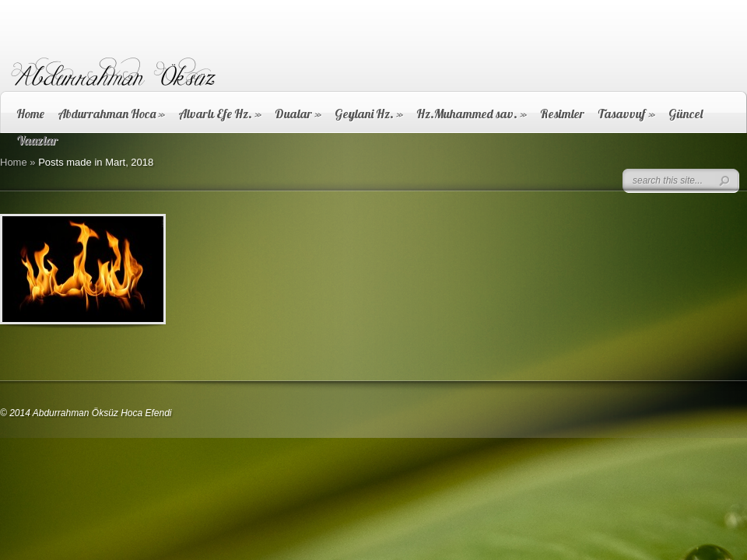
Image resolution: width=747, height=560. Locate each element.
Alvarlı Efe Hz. (220, 114)
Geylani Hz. (369, 114)
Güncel (686, 114)
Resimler (562, 114)
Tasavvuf (626, 114)
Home (30, 114)
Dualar (298, 114)
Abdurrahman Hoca (111, 114)
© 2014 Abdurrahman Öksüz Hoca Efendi (86, 413)
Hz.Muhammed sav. (472, 114)
